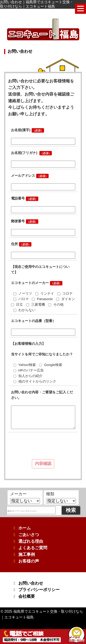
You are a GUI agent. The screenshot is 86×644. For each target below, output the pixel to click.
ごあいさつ (29, 535)
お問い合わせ (31, 583)
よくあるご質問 (33, 548)
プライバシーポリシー (39, 590)
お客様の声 (29, 561)
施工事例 (27, 554)
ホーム (25, 528)
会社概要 (27, 596)
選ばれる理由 (31, 541)
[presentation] (44, 447)
